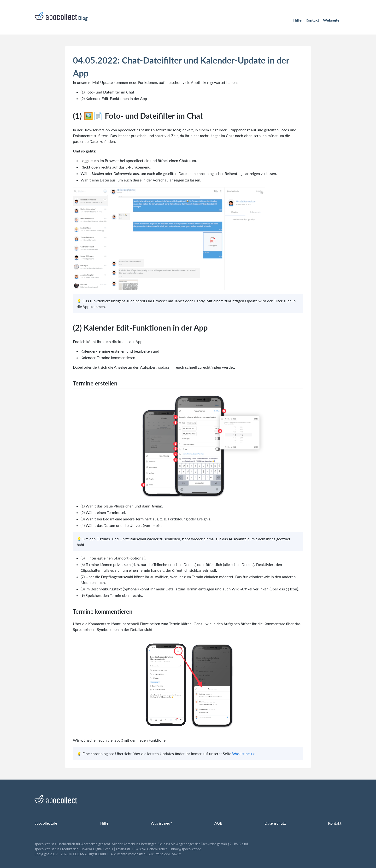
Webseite (331, 20)
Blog (61, 17)
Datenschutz (275, 823)
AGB (218, 823)
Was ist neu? (161, 823)
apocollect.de (46, 823)
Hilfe (297, 20)
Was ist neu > (244, 754)
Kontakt (312, 20)
